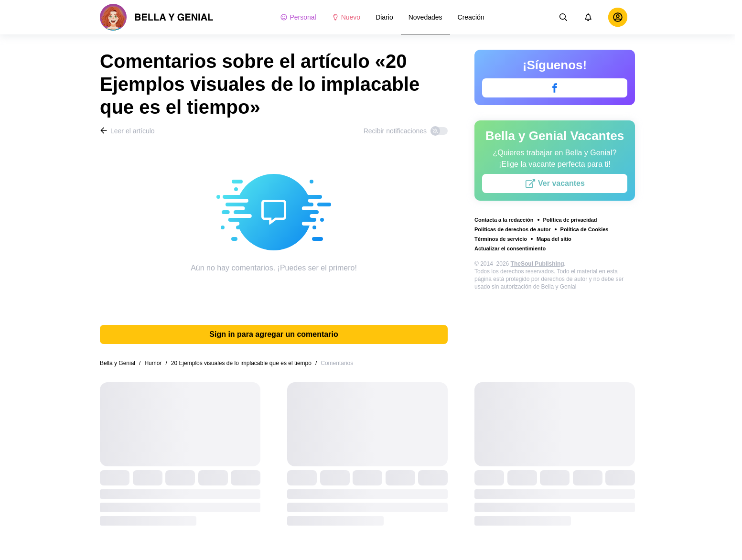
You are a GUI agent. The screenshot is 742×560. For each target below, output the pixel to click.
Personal (298, 17)
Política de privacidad (570, 220)
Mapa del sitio (554, 239)
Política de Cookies (585, 229)
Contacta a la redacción (504, 220)
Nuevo (346, 17)
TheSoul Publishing (538, 264)
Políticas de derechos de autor (513, 229)
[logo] (157, 17)
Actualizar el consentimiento (510, 248)
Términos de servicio (501, 239)
